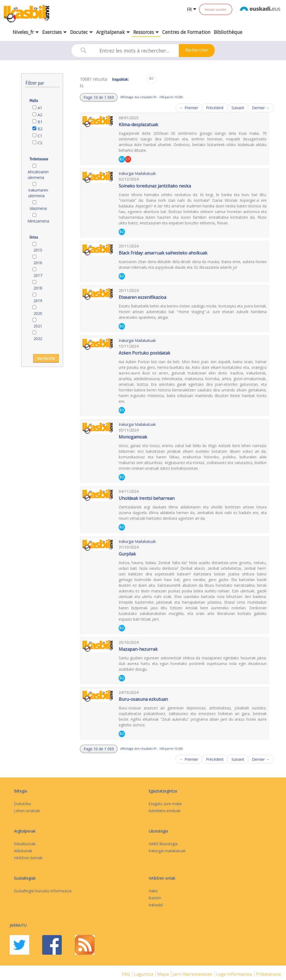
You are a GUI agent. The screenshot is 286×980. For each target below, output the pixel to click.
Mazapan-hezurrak (138, 649)
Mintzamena (38, 221)
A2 (40, 115)
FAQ (126, 974)
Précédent (215, 108)
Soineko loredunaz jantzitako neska (155, 186)
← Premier (189, 108)
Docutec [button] (82, 32)
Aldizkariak (23, 851)
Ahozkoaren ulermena (38, 175)
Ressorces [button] (146, 32)
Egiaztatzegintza (163, 791)
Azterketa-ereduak (164, 811)
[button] (99, 97)
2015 (38, 250)
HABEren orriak (162, 878)
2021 (38, 326)
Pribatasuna (268, 974)
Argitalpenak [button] (113, 32)
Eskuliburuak (25, 844)
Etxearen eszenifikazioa (142, 297)
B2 (40, 129)
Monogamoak (133, 437)
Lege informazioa (235, 974)
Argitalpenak (25, 831)
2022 (38, 339)
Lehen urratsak (27, 811)
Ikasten (155, 898)
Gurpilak (127, 554)
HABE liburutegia (163, 844)
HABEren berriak (28, 858)
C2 (40, 143)
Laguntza (144, 974)
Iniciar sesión (216, 9)
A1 (40, 108)
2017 (38, 275)
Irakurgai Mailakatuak (137, 173)
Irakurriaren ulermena (38, 193)
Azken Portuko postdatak (144, 353)
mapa (163, 974)
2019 (38, 301)
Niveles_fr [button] (26, 32)
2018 (38, 288)
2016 (38, 263)
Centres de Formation (186, 32)
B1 (40, 122)
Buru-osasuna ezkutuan (143, 699)
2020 (38, 313)
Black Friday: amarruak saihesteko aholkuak (163, 253)
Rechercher (197, 50)
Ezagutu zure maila (165, 804)
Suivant (238, 108)
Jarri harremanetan (193, 974)
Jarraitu (18, 925)
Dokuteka (22, 804)
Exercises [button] (55, 32)
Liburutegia (158, 831)
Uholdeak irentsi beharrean (147, 498)
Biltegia (20, 791)
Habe (153, 891)
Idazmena (38, 208)
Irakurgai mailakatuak (167, 851)
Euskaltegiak (25, 878)
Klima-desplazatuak (138, 125)
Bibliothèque (228, 32)
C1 (40, 136)
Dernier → (261, 108)
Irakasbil (156, 905)
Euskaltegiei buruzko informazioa (43, 891)
